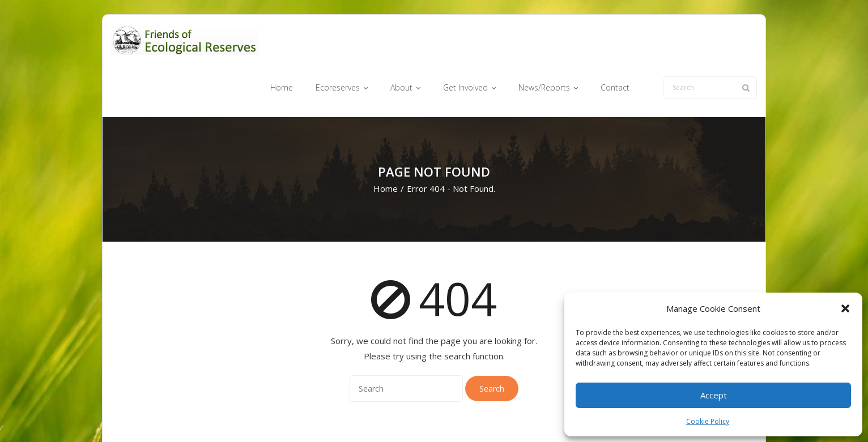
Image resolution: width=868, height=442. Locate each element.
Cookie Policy (708, 421)
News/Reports (552, 416)
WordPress (273, 416)
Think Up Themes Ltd (178, 416)
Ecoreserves (411, 416)
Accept (714, 395)
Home (386, 145)
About (454, 416)
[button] (845, 308)
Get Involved (497, 416)
